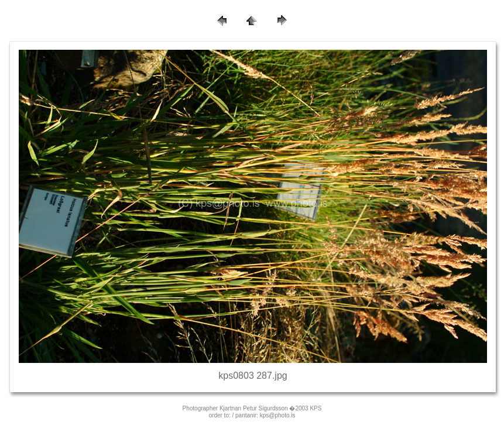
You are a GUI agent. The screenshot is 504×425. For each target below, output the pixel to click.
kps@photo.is (278, 415)
